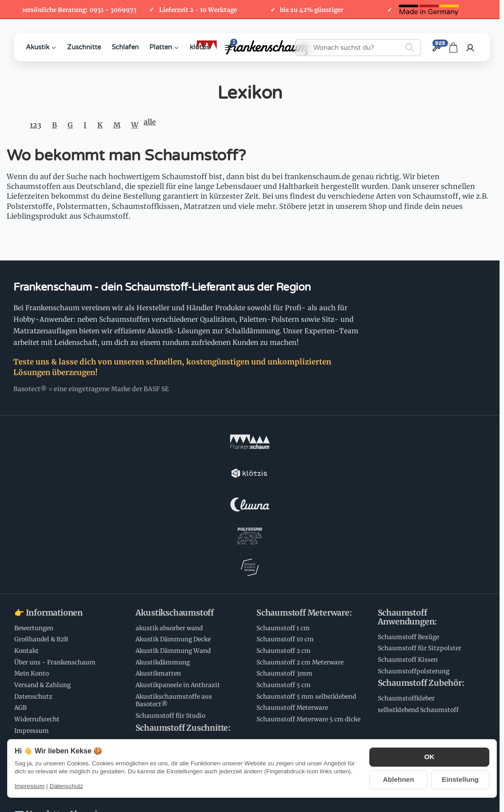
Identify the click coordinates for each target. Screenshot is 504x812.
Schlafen (125, 47)
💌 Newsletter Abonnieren (64, 694)
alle (150, 122)
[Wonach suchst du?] (358, 48)
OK (429, 758)
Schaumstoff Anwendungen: (408, 497)
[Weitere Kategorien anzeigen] (228, 48)
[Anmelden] (470, 48)
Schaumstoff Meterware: (304, 492)
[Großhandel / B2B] (436, 48)
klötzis (200, 47)
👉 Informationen (48, 492)
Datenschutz (66, 786)
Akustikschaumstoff (175, 492)
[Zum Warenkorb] (453, 48)
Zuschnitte (84, 47)
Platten (164, 47)
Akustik (41, 47)
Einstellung (460, 779)
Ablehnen (399, 779)
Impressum (30, 786)
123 (36, 125)
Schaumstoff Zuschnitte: (183, 608)
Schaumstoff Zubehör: (421, 563)
